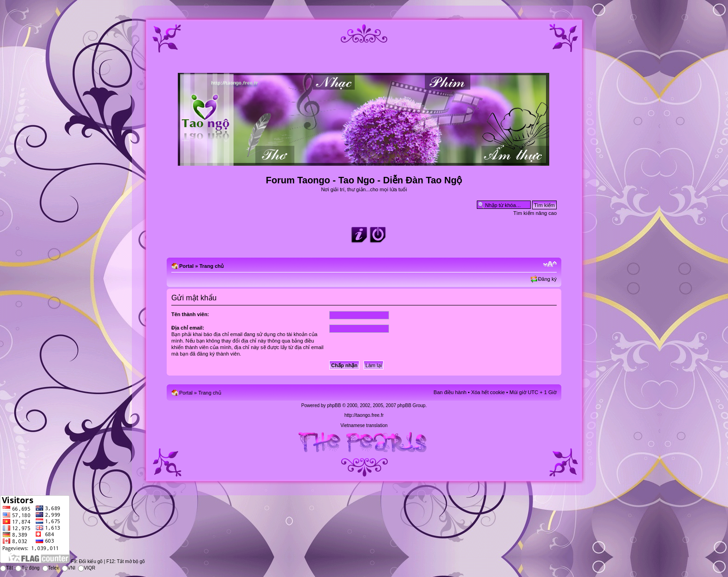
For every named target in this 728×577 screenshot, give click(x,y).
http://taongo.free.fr (364, 415)
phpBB (334, 405)
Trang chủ (211, 266)
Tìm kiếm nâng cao (535, 213)
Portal (186, 266)
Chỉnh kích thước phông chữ (550, 264)
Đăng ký (547, 279)
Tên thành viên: (190, 314)
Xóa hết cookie (488, 392)
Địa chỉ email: (188, 328)
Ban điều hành (450, 392)
